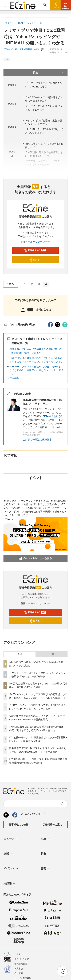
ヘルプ (18, 954)
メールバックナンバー (35, 242)
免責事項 (19, 969)
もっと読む (13, 377)
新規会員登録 (35, 250)
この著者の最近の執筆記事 (37, 440)
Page (12, 85)
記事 (46, 839)
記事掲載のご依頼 (19, 825)
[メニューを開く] (5, 5)
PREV (10, 284)
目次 (49, 73)
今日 (20, 654)
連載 (8, 854)
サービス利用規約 (23, 978)
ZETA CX (47, 424)
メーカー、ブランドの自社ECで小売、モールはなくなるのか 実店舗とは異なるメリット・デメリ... (36, 370)
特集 (46, 854)
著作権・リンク (22, 959)
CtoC (7, 59)
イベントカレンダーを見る (35, 559)
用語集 (10, 883)
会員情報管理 (21, 964)
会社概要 (19, 973)
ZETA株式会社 (51, 416)
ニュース (11, 839)
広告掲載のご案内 (52, 825)
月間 (52, 654)
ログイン (35, 260)
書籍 (46, 869)
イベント (11, 869)
